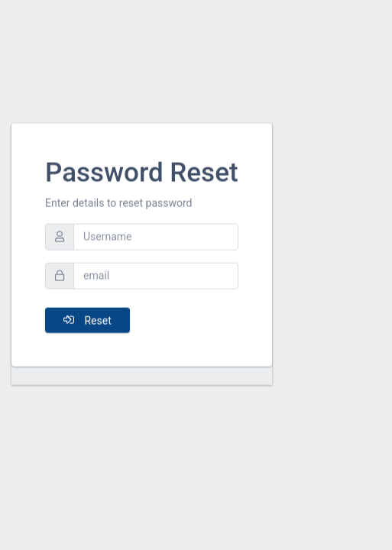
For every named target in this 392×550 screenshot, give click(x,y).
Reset (87, 315)
